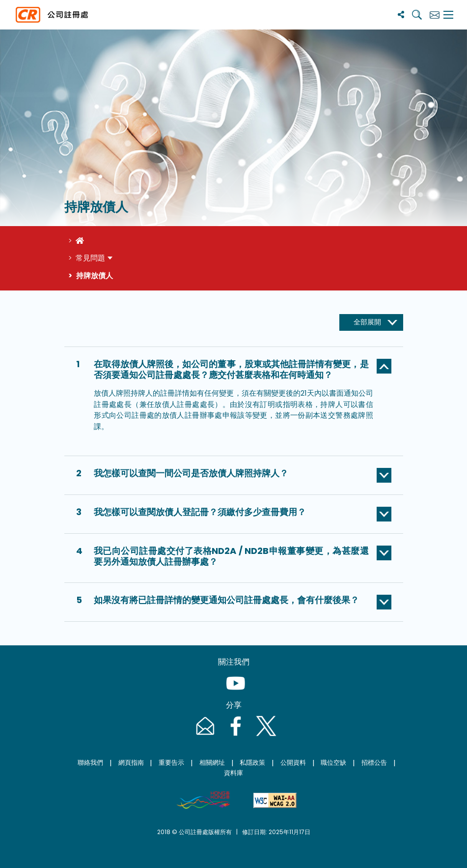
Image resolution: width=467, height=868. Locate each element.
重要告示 (171, 763)
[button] (234, 371)
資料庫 (233, 773)
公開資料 (293, 763)
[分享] (401, 14)
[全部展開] (371, 322)
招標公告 (374, 763)
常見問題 (90, 258)
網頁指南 (131, 763)
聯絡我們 (90, 763)
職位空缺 (333, 763)
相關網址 (212, 763)
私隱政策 (252, 763)
